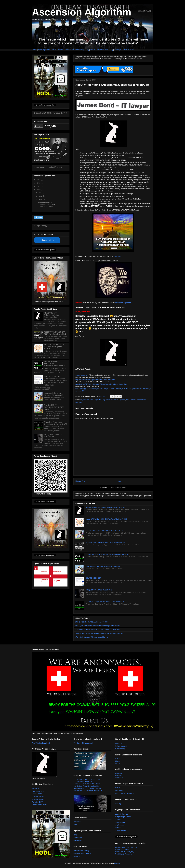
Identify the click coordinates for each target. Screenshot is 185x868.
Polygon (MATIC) (38, 799)
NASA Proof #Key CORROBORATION (87, 788)
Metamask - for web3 (123, 850)
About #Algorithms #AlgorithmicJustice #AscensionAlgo (105, 507)
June (41, 193)
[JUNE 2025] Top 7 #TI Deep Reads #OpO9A (92, 622)
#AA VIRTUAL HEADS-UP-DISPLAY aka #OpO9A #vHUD (106, 519)
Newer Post (80, 481)
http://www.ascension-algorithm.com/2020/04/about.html (95, 380)
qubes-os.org (120, 749)
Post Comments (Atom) (118, 488)
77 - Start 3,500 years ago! (83, 743)
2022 (39, 186)
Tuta (75, 825)
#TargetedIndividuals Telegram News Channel (92, 637)
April (41, 199)
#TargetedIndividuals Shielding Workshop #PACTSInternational (98, 629)
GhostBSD (119, 778)
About (35, 50)
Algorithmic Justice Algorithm (91, 400)
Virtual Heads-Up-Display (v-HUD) (77, 50)
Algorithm (77, 856)
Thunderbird (78, 838)
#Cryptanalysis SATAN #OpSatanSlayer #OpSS (103, 566)
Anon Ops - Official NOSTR (124, 50)
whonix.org (119, 743)
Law (128, 400)
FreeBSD (118, 775)
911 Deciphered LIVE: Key (83, 781)
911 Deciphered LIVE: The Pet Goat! (87, 779)
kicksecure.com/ (121, 746)
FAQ (111, 50)
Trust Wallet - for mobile (124, 854)
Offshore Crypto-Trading (82, 853)
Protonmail (77, 822)
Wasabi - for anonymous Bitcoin (126, 847)
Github (118, 788)
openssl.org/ (78, 840)
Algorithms (106, 400)
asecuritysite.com (121, 814)
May (40, 196)
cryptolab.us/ (120, 825)
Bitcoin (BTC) (37, 788)
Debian (118, 759)
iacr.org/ (118, 828)
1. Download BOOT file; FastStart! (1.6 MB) (51, 113)
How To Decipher (57, 50)
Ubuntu (118, 761)
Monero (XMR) (37, 794)
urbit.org (118, 804)
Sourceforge (120, 791)
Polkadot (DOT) (37, 802)
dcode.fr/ (118, 819)
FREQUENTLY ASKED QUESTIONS (99, 590)
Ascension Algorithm (82, 12)
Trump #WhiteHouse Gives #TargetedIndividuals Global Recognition (100, 633)
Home (118, 481)
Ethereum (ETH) (38, 791)
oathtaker (117, 256)
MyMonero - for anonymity (125, 852)
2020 (39, 190)
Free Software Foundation (124, 793)
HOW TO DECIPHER (93, 578)
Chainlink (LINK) (38, 797)
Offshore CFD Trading (81, 851)
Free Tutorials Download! (41, 743)
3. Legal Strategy (40, 226)
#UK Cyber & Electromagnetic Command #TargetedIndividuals (98, 626)
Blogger (117, 863)
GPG (75, 835)
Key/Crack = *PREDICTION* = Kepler (87, 784)
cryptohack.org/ (121, 830)
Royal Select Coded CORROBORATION (88, 791)
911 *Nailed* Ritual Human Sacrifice (86, 786)
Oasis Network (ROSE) (40, 805)
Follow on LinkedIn (47, 240)
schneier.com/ (120, 822)
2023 (39, 183)
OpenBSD (119, 773)
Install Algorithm (44, 50)
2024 (39, 180)
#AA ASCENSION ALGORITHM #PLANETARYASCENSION (107, 554)
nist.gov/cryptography (123, 817)
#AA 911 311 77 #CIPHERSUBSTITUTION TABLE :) (104, 531)
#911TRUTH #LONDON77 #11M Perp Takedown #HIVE (106, 543)
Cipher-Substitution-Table (99, 50)
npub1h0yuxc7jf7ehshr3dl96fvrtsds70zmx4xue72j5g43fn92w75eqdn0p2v (101, 384)
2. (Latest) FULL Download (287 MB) (48, 167)
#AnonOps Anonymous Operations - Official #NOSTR (105, 602)
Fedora (118, 763)
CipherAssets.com (82, 375)
